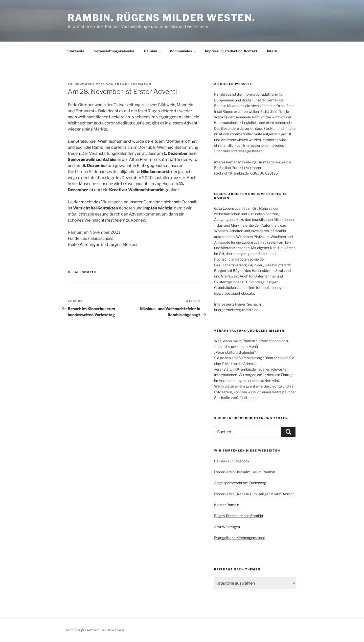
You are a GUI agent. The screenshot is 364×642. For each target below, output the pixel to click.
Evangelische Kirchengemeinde (240, 538)
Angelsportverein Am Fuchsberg (240, 483)
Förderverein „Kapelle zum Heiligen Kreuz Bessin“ (254, 494)
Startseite (76, 51)
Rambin (153, 51)
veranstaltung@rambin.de (235, 369)
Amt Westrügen (227, 527)
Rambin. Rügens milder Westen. (162, 18)
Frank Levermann (133, 84)
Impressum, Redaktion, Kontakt (231, 51)
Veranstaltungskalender (114, 51)
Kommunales (183, 51)
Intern (272, 51)
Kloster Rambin (227, 505)
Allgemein (86, 272)
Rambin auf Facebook (232, 461)
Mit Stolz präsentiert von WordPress (95, 630)
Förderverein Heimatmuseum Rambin (245, 472)
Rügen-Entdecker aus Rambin (238, 516)
